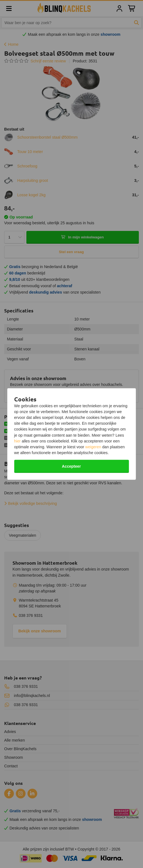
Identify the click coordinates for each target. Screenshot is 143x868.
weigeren (93, 447)
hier (17, 441)
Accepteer (71, 466)
